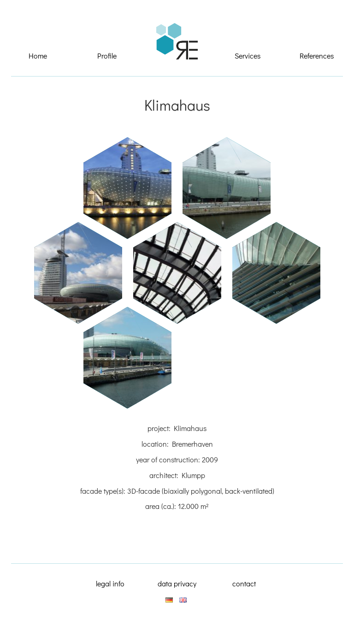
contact (244, 583)
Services (248, 56)
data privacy (177, 583)
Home (38, 56)
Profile (107, 56)
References (317, 56)
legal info (110, 583)
